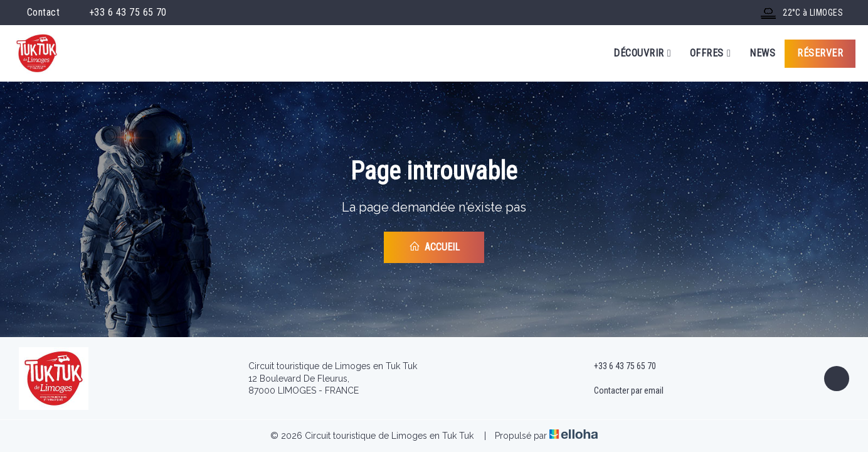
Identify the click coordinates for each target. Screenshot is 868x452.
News (762, 53)
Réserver (820, 53)
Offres (710, 53)
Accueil (434, 247)
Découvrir (642, 53)
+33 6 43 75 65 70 (618, 367)
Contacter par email (622, 391)
